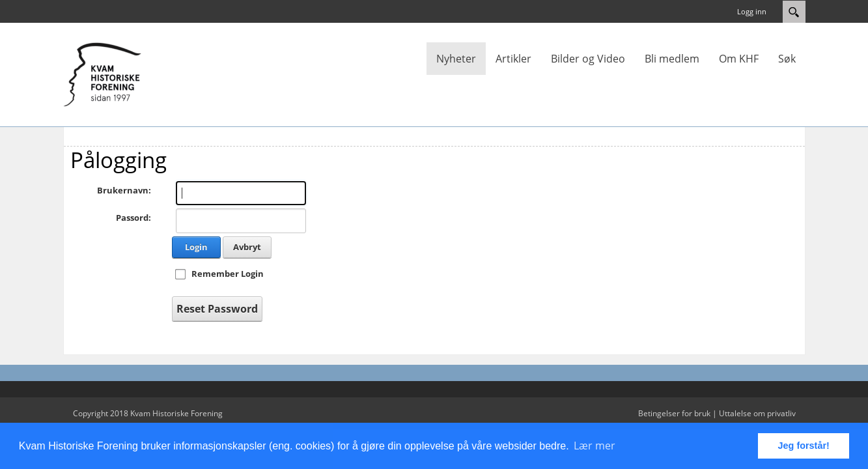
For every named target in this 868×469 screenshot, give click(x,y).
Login (196, 247)
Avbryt (247, 247)
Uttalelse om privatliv (757, 413)
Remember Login (228, 274)
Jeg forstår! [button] (804, 446)
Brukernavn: (124, 190)
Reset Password (217, 309)
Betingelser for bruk (674, 413)
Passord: (133, 218)
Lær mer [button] (595, 446)
